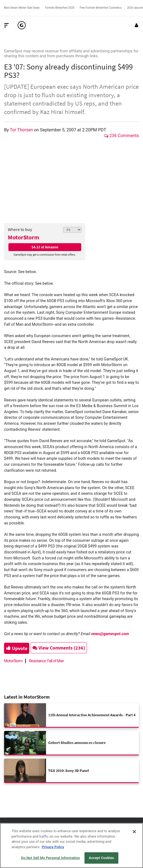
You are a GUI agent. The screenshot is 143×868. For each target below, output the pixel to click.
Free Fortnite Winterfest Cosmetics (101, 8)
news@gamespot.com (110, 634)
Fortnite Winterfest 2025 (60, 8)
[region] (71, 845)
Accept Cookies (101, 858)
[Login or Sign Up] (136, 25)
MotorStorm (24, 237)
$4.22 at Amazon (45, 247)
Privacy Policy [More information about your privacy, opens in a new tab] (53, 847)
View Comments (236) (59, 648)
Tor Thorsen (22, 130)
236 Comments (121, 136)
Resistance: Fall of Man (46, 661)
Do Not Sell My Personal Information (51, 858)
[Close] (134, 832)
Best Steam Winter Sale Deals (22, 8)
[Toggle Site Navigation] (6, 25)
